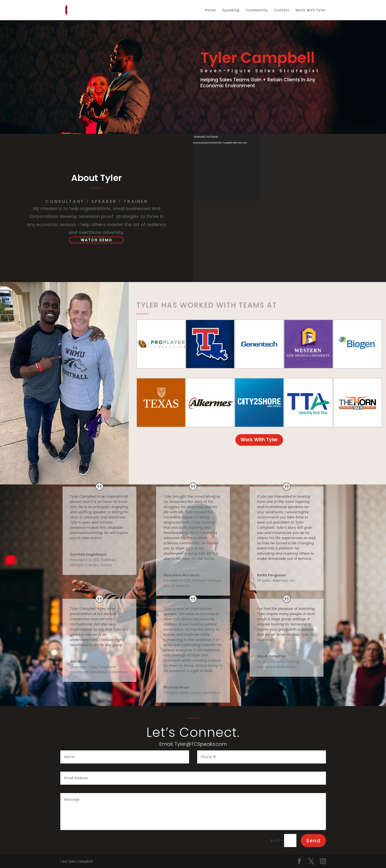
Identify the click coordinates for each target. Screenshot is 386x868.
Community (257, 10)
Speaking (231, 10)
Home (210, 10)
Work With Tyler (225, 102)
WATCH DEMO (96, 240)
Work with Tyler (311, 10)
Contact (282, 10)
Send (313, 841)
